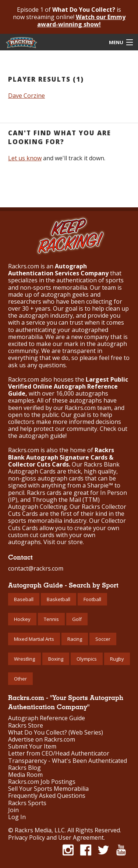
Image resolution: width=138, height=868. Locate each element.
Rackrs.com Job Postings (42, 782)
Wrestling (24, 659)
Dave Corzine (26, 96)
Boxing (56, 659)
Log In (17, 817)
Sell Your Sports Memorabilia (48, 789)
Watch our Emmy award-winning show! (81, 21)
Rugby (117, 659)
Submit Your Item (32, 746)
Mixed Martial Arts (34, 639)
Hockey (22, 619)
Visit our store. (64, 542)
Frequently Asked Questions (47, 796)
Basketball (59, 599)
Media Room (25, 775)
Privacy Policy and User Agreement (56, 837)
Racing (75, 639)
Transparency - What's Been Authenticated (68, 761)
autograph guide (42, 436)
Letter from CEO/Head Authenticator (59, 753)
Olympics (87, 659)
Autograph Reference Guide (47, 718)
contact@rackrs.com (36, 568)
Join (13, 810)
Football (92, 599)
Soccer (103, 639)
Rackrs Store (26, 726)
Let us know (25, 158)
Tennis (51, 619)
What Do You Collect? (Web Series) (56, 733)
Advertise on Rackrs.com (42, 740)
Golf (77, 619)
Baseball (24, 599)
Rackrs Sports (27, 803)
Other (20, 679)
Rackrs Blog (24, 768)
